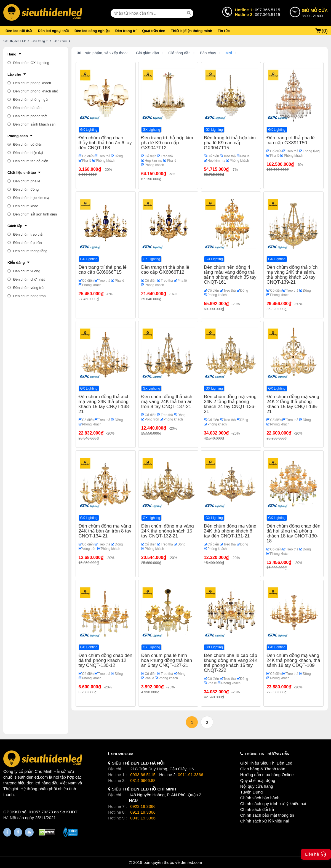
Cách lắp (15, 226)
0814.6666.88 (143, 780)
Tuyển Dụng (251, 792)
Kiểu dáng (16, 263)
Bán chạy (208, 53)
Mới (229, 53)
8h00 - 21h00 (315, 13)
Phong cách (18, 136)
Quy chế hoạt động (258, 780)
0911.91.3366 (191, 775)
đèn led (34, 783)
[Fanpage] (7, 832)
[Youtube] (29, 832)
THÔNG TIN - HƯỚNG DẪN (267, 754)
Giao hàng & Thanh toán (263, 769)
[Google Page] (18, 832)
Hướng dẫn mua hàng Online (267, 775)
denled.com (191, 862)
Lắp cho (14, 74)
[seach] (189, 13)
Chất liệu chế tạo (22, 173)
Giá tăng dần (179, 53)
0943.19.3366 (143, 818)
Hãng (12, 54)
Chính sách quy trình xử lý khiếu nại (273, 804)
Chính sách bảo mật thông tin (267, 815)
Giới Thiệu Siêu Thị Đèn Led (266, 763)
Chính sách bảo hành (260, 798)
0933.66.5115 (143, 775)
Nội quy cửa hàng (257, 786)
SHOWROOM (122, 754)
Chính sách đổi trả (257, 809)
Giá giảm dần (148, 53)
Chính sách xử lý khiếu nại (265, 821)
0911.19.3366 (143, 812)
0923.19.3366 (143, 806)
